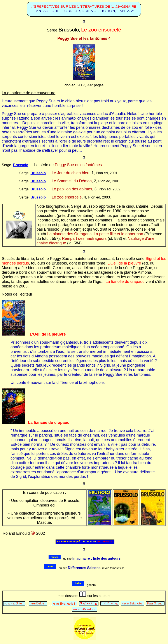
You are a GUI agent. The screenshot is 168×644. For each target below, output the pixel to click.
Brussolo (21, 165)
